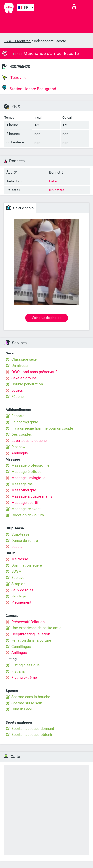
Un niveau (19, 366)
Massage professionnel (31, 465)
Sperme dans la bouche (31, 697)
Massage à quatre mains (32, 496)
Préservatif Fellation (28, 622)
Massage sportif (25, 503)
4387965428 (20, 67)
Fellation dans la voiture (31, 640)
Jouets (17, 390)
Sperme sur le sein (27, 703)
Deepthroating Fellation (31, 634)
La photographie (25, 422)
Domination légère (27, 565)
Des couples (22, 434)
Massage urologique (28, 478)
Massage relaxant (26, 509)
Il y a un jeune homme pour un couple (42, 428)
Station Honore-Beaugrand (29, 88)
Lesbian (18, 547)
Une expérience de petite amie (36, 628)
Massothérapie (24, 490)
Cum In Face (22, 709)
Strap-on (18, 584)
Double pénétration (27, 384)
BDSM (16, 571)
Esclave (18, 578)
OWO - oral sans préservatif (34, 372)
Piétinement (21, 602)
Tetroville (14, 78)
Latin (53, 181)
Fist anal (18, 671)
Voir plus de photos (46, 318)
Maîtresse (20, 559)
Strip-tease (20, 534)
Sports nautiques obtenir (32, 735)
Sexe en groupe (24, 378)
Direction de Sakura (28, 515)
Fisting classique (26, 665)
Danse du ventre (25, 541)
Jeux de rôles (22, 590)
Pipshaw (18, 447)
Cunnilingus (21, 647)
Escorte (18, 416)
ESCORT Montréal (17, 41)
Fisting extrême (24, 678)
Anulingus (20, 453)
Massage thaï (23, 484)
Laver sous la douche (29, 441)
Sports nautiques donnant (33, 729)
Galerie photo (20, 208)
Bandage (18, 596)
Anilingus (19, 653)
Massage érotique (26, 472)
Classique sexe (24, 359)
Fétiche (17, 397)
